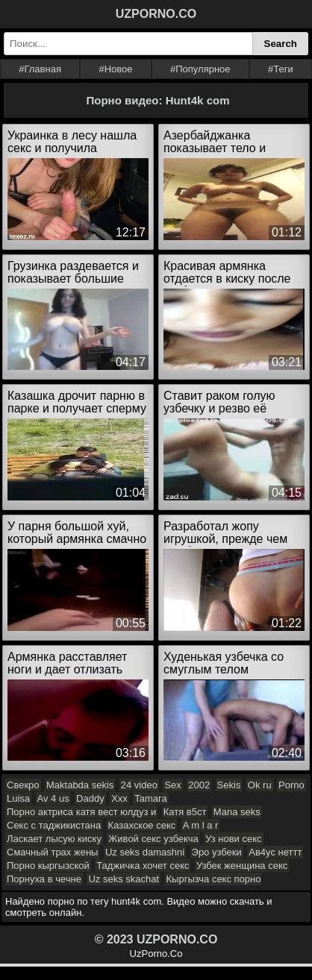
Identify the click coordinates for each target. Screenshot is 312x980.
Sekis (229, 785)
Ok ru (260, 785)
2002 (199, 785)
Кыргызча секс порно (214, 879)
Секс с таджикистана (54, 825)
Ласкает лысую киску (54, 839)
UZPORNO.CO (156, 14)
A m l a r (201, 825)
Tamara (150, 798)
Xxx (119, 798)
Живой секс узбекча (153, 839)
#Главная (40, 69)
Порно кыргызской (48, 866)
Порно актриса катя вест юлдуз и (81, 812)
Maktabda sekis (80, 785)
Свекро (23, 785)
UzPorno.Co (156, 954)
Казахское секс (142, 825)
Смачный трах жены (52, 852)
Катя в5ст (185, 812)
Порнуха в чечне (44, 879)
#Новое (115, 69)
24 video (139, 785)
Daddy (90, 798)
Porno (291, 785)
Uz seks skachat (124, 879)
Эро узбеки (217, 852)
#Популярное (200, 69)
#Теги (281, 69)
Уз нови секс (233, 839)
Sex (172, 785)
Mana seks (237, 812)
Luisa (18, 798)
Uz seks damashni (145, 852)
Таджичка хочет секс (143, 866)
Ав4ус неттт (275, 852)
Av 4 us (53, 798)
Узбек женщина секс (242, 866)
